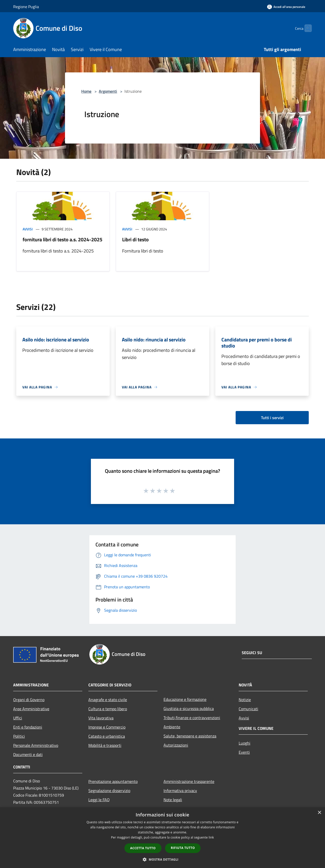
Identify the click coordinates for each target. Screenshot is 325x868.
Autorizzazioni (176, 745)
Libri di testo (135, 239)
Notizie (245, 700)
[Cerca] (306, 28)
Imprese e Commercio (107, 727)
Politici (19, 736)
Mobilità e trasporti (105, 745)
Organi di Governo (29, 700)
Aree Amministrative (31, 709)
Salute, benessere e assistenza (190, 736)
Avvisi (28, 229)
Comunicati (248, 709)
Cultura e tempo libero (108, 709)
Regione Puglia (26, 7)
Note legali (173, 800)
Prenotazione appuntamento (113, 781)
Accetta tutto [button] (143, 848)
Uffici (18, 718)
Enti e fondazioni (28, 727)
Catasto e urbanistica (107, 736)
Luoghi (245, 743)
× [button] (319, 813)
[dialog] (162, 838)
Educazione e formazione (185, 699)
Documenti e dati (28, 754)
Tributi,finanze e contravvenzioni (192, 718)
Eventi (244, 752)
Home (86, 91)
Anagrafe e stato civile (108, 700)
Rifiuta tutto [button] (183, 848)
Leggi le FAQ (99, 800)
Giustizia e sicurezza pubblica (189, 708)
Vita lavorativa (101, 718)
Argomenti (108, 91)
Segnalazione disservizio (109, 791)
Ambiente (172, 727)
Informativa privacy (180, 791)
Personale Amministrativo (36, 745)
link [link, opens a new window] (211, 837)
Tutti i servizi (272, 418)
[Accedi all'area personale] (286, 7)
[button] (162, 859)
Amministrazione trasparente (189, 781)
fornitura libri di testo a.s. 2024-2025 (62, 239)
